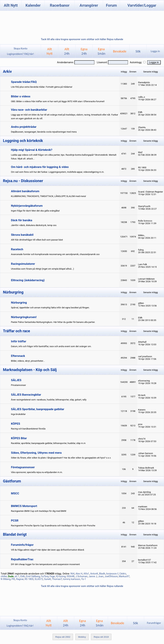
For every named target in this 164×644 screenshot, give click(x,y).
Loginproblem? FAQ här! (20, 54)
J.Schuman (81, 576)
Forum (111, 5)
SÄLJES (16, 380)
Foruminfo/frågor (22, 545)
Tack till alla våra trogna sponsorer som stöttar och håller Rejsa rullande (82, 39)
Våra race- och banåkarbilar (29, 110)
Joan (101, 576)
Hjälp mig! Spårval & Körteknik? (32, 150)
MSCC (15, 493)
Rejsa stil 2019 (101, 637)
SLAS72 (39, 579)
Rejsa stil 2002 (63, 637)
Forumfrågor (154, 623)
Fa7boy (45, 576)
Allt (67, 51)
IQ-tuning (61, 576)
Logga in (155, 51)
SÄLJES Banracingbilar (26, 395)
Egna (84, 51)
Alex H (79, 574)
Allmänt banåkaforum (25, 191)
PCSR (15, 520)
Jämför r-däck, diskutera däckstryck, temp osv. (34, 225)
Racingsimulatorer (23, 264)
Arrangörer (89, 5)
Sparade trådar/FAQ (24, 82)
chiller (4, 576)
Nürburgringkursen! (24, 317)
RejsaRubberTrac (22, 559)
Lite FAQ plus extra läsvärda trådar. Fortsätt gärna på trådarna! (42, 87)
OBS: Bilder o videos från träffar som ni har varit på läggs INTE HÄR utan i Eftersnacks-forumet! (58, 101)
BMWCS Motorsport (24, 506)
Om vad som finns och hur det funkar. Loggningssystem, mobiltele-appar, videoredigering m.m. (58, 172)
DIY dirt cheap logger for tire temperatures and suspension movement (45, 564)
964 (72, 574)
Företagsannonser (23, 467)
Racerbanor (60, 5)
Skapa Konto (21, 48)
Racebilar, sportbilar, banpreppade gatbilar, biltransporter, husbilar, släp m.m (48, 443)
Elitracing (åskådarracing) (28, 280)
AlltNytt (50, 51)
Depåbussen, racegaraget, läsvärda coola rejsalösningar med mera (44, 132)
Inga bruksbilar (18, 414)
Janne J (93, 576)
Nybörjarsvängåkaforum (27, 206)
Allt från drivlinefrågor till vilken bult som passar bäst (37, 240)
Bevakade (120, 51)
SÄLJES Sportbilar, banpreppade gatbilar (38, 409)
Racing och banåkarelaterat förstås (28, 429)
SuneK (47, 579)
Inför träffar (19, 341)
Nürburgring (19, 303)
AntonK (94, 574)
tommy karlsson (71, 579)
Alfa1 (86, 574)
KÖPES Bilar (19, 438)
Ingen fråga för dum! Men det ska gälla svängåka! (35, 211)
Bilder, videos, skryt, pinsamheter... (28, 361)
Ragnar (20, 579)
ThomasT (57, 579)
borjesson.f (112, 574)
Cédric (123, 574)
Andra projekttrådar (24, 127)
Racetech (17, 249)
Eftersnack (18, 356)
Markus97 (124, 576)
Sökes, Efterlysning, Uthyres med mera (36, 453)
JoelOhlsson (111, 576)
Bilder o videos (21, 96)
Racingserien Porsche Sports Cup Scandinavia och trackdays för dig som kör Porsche (53, 526)
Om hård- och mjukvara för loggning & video (40, 167)
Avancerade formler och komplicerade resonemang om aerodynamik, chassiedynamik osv (55, 254)
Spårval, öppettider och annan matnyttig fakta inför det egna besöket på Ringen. (50, 308)
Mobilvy (82, 637)
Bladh (102, 574)
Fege (52, 576)
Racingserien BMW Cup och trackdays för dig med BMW (39, 511)
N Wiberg (6, 579)
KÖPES (16, 424)
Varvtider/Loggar (142, 5)
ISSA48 (71, 576)
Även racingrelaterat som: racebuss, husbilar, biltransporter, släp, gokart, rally (49, 400)
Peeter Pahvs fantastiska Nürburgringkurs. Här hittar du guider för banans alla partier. (53, 322)
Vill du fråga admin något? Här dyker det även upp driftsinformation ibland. (48, 550)
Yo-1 (84, 579)
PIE (13, 579)
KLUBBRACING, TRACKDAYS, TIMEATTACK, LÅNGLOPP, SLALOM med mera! (48, 196)
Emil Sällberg (33, 576)
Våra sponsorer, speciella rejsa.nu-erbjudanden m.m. (37, 472)
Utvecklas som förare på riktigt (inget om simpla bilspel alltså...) (42, 269)
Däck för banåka (22, 220)
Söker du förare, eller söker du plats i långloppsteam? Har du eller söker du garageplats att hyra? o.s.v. (61, 458)
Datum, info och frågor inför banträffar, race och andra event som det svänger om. (51, 346)
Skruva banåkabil (22, 235)
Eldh (23, 576)
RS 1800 (29, 579)
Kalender (33, 5)
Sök (138, 51)
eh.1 (17, 576)
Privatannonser (18, 385)
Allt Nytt (11, 5)
